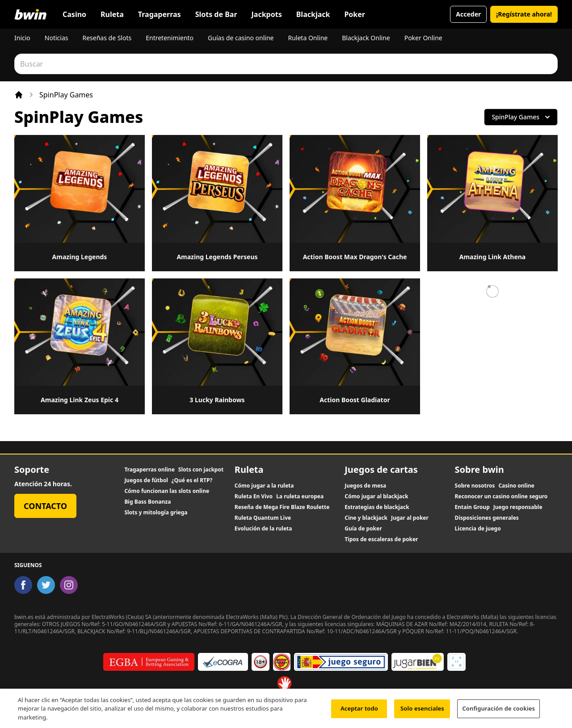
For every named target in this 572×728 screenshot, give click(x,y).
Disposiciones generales (487, 518)
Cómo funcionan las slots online (167, 491)
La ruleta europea (300, 497)
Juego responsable (518, 507)
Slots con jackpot (201, 470)
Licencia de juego (478, 529)
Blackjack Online (366, 38)
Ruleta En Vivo (254, 497)
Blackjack (313, 14)
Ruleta (112, 14)
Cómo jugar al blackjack (376, 497)
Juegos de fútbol (146, 480)
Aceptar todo (359, 711)
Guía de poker (363, 529)
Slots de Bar (216, 14)
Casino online (516, 486)
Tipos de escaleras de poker (381, 539)
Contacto (45, 506)
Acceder (468, 14)
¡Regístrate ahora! (524, 14)
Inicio (22, 38)
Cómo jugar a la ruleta (264, 486)
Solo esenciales (422, 711)
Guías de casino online (241, 38)
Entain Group (472, 507)
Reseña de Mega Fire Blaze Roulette (282, 507)
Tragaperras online (149, 470)
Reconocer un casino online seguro (501, 497)
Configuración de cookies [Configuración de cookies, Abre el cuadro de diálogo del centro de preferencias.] (498, 711)
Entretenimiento (170, 38)
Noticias (57, 38)
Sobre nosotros (475, 486)
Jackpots (267, 14)
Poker (355, 14)
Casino (74, 14)
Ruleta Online (308, 38)
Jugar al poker (410, 518)
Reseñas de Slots (107, 38)
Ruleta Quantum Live (263, 518)
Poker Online (423, 38)
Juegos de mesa (365, 486)
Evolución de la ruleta (263, 529)
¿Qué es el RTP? (192, 480)
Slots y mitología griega (156, 513)
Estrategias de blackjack (377, 507)
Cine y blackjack (366, 518)
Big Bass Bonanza (147, 502)
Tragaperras (160, 14)
